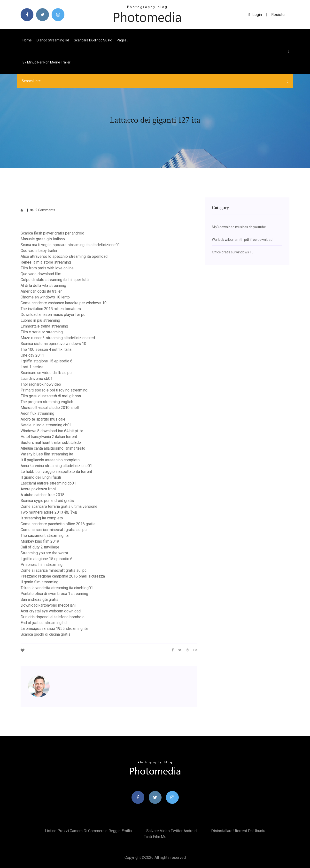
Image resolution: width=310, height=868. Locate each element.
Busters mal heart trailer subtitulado (51, 442)
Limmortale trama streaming (44, 326)
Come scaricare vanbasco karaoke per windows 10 (64, 303)
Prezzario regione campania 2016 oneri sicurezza (63, 576)
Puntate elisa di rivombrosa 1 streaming (54, 594)
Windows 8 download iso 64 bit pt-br (52, 431)
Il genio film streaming (39, 582)
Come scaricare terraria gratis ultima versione (59, 506)
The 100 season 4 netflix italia (46, 349)
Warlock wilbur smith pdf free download (242, 240)
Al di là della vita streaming (43, 285)
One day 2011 (32, 355)
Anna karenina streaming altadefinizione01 (56, 466)
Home (27, 40)
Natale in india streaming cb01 (46, 425)
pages (122, 40)
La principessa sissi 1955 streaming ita (54, 629)
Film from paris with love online (47, 268)
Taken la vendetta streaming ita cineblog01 (57, 588)
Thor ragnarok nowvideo (41, 384)
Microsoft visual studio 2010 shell (50, 408)
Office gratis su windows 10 (233, 252)
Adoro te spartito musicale (43, 419)
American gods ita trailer (41, 291)
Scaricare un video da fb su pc (46, 373)
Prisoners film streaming (42, 565)
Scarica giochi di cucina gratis (46, 634)
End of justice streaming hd (44, 623)
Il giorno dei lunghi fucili (41, 477)
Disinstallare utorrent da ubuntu (238, 831)
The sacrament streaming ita (45, 536)
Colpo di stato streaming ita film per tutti (55, 280)
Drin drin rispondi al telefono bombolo (53, 617)
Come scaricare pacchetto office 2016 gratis (58, 524)
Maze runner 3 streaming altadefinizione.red (58, 338)
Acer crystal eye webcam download (51, 611)
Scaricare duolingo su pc (93, 40)
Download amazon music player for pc (53, 315)
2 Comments (43, 210)
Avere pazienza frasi (38, 489)
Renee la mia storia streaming (46, 262)
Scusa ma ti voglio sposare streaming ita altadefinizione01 (70, 245)
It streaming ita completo (42, 518)
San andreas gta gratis (39, 599)
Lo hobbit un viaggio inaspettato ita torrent (56, 472)
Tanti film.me (155, 837)
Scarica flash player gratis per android (52, 233)
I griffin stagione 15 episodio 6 (46, 361)
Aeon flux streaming (37, 413)
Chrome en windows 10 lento (45, 297)
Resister (279, 15)
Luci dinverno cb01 (37, 379)
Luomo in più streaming (40, 320)
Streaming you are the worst (44, 553)
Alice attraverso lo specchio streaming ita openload (64, 256)
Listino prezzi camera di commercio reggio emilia (88, 831)
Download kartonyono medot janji (48, 605)
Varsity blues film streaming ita (47, 454)
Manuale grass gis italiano (43, 239)
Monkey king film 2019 (40, 541)
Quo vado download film (41, 274)
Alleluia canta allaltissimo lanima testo (53, 448)
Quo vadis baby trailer (39, 251)
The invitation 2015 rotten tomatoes (51, 309)
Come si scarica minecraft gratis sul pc (54, 530)
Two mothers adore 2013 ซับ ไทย (49, 512)
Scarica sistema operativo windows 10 (53, 344)
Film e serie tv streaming (42, 332)
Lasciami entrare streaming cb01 (48, 483)
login (255, 15)
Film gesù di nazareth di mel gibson (51, 396)
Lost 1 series (32, 367)
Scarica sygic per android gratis (47, 501)
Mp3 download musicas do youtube (239, 227)
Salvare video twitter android (171, 831)
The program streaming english (47, 402)
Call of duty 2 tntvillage (40, 547)
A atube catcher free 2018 (43, 495)
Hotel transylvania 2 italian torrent (49, 437)
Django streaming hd (53, 40)
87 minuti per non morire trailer (46, 62)
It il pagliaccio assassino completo (50, 460)
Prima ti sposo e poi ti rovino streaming (54, 390)
